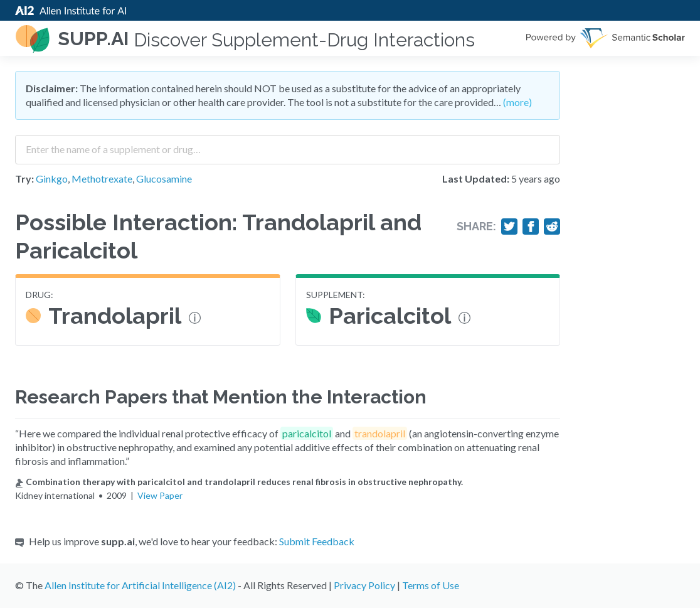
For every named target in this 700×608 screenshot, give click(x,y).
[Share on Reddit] (552, 227)
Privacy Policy (364, 585)
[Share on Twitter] (509, 227)
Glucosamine (164, 179)
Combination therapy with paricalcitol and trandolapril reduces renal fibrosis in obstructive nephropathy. (239, 482)
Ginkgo (52, 179)
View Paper (160, 495)
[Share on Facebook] (531, 227)
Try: (24, 179)
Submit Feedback (317, 541)
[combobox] (288, 145)
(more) (517, 102)
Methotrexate (102, 179)
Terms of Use (431, 585)
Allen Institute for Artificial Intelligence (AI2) (140, 585)
